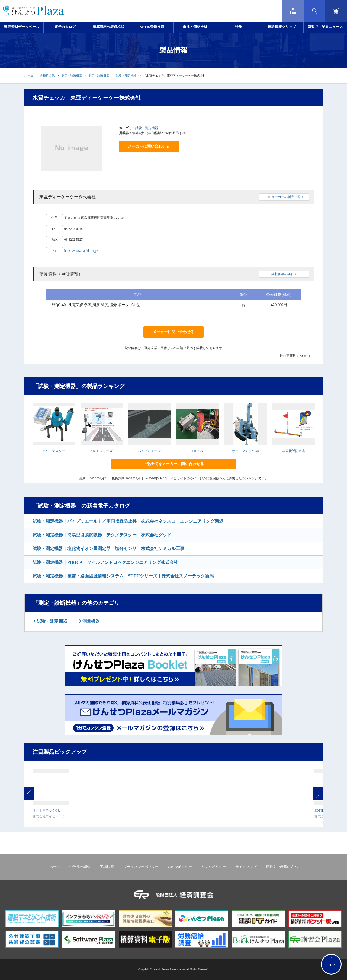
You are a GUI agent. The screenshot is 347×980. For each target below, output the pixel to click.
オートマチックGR (246, 451)
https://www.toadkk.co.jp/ (81, 251)
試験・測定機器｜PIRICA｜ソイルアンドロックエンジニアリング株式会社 (105, 562)
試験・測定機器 (126, 75)
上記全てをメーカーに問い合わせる (173, 464)
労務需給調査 (80, 867)
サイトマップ (246, 867)
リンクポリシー (214, 867)
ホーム (29, 75)
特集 (239, 27)
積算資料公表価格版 (109, 27)
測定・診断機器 (72, 75)
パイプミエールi (150, 451)
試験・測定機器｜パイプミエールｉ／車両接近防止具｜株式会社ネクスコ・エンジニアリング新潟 (128, 521)
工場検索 (107, 867)
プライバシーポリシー (141, 867)
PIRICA (197, 451)
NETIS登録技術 (152, 27)
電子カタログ (65, 27)
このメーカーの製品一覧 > (284, 197)
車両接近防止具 (294, 451)
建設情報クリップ (282, 27)
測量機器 (91, 621)
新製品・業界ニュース (325, 27)
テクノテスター (54, 451)
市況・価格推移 (195, 27)
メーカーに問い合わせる (149, 146)
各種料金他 (47, 75)
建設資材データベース (22, 27)
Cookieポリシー (180, 867)
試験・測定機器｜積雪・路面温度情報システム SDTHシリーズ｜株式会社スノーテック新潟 (123, 576)
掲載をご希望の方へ (282, 867)
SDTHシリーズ (102, 451)
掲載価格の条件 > (284, 274)
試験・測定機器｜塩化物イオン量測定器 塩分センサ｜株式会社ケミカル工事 (108, 548)
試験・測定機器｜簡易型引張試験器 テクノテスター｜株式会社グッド (102, 535)
